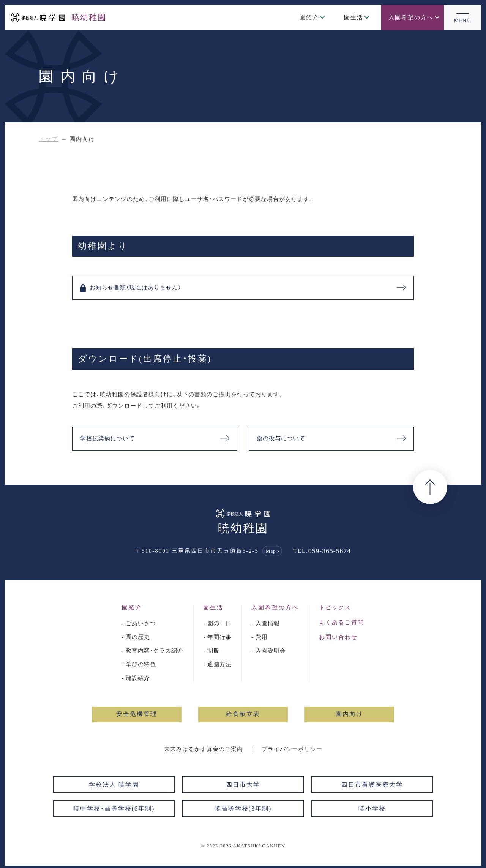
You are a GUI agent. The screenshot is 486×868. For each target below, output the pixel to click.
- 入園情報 (266, 623)
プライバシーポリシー (292, 749)
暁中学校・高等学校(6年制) (114, 808)
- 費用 (260, 637)
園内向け (349, 714)
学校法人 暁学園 (114, 784)
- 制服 (211, 651)
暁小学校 (372, 808)
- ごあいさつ (139, 623)
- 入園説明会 (269, 651)
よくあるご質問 (342, 622)
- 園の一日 (217, 623)
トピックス (335, 608)
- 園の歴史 (136, 637)
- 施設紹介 (136, 678)
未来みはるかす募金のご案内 (204, 749)
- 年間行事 (217, 637)
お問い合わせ (338, 637)
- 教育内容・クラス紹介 (153, 651)
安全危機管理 (137, 714)
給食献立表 (243, 714)
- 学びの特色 (139, 664)
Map (271, 551)
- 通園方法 (217, 664)
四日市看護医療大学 (372, 784)
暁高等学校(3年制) (243, 808)
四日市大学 (243, 784)
